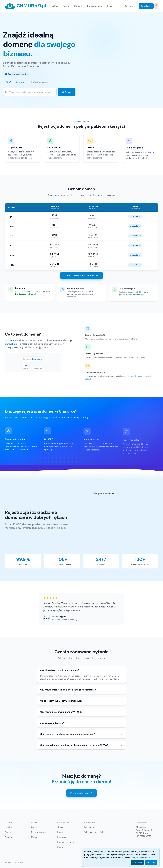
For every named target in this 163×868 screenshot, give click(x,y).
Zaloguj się (130, 6)
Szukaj (67, 92)
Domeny (78, 6)
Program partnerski (66, 842)
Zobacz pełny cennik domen (82, 275)
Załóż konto (146, 6)
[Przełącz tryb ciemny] (156, 6)
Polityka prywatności (93, 832)
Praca (60, 832)
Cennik (34, 827)
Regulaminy (89, 827)
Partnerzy (62, 837)
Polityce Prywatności (141, 858)
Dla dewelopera (95, 6)
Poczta (66, 6)
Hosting (54, 6)
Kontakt (61, 847)
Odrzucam (138, 862)
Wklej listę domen (39, 82)
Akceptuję (151, 862)
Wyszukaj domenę (15, 82)
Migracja (35, 837)
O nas (110, 6)
